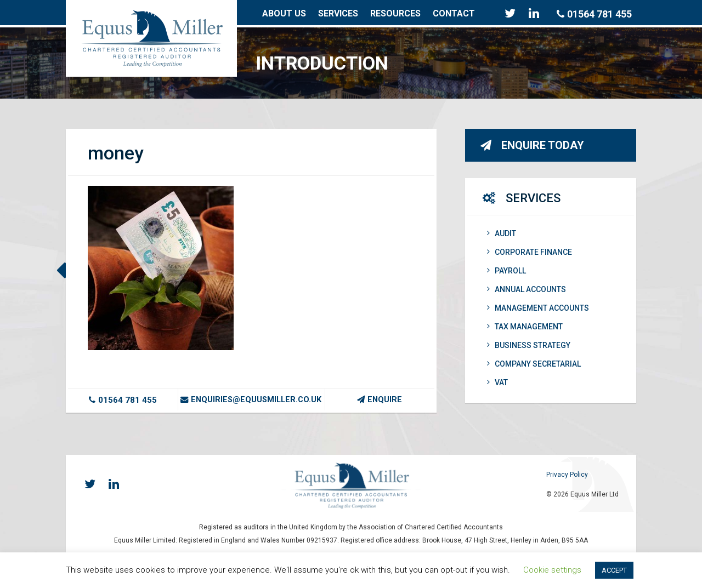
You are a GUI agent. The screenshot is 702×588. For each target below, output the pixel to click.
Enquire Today (532, 145)
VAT (497, 383)
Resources (395, 13)
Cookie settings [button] (552, 570)
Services (338, 13)
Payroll (506, 271)
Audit (502, 233)
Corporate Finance (530, 252)
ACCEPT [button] (614, 570)
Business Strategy (529, 345)
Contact (454, 13)
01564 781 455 (594, 14)
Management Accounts (538, 308)
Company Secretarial (534, 364)
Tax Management (525, 327)
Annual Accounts (526, 289)
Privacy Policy (567, 475)
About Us (284, 13)
